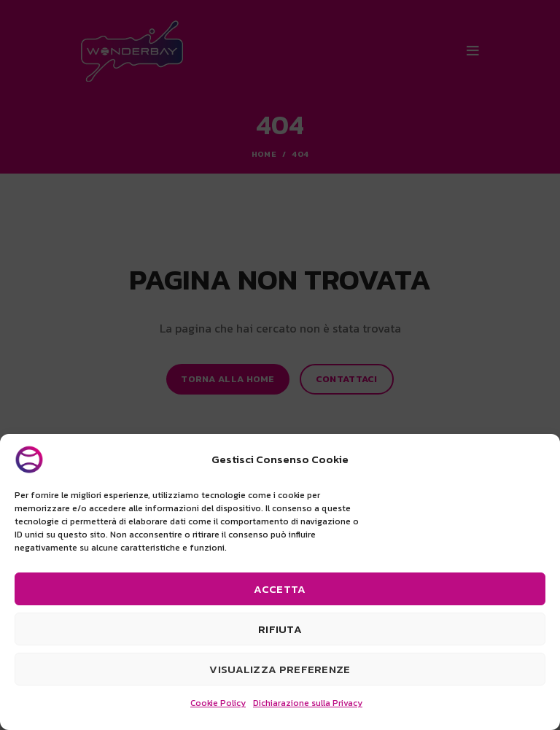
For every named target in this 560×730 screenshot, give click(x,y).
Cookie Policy (218, 703)
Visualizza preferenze (280, 669)
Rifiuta (280, 629)
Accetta (280, 589)
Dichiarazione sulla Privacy (308, 703)
